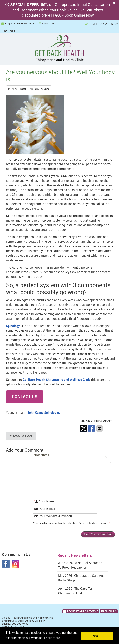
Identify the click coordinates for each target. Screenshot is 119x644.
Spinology (13, 326)
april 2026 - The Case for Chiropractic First (75, 591)
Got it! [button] (97, 636)
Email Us (46, 23)
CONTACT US (25, 397)
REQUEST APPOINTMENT (19, 23)
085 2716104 (109, 24)
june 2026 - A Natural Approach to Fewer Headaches (80, 565)
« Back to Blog (21, 436)
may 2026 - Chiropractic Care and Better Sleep (81, 578)
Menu (8, 31)
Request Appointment (81, 611)
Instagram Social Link (16, 564)
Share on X (84, 428)
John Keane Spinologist (44, 413)
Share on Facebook (92, 428)
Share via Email (100, 428)
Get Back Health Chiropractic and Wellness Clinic (56, 380)
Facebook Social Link (6, 564)
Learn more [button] (52, 638)
